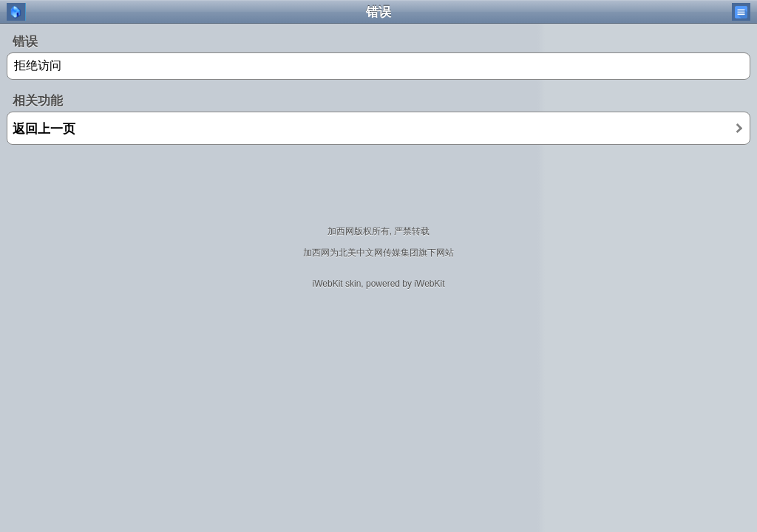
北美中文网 (361, 253)
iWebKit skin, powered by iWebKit (379, 284)
